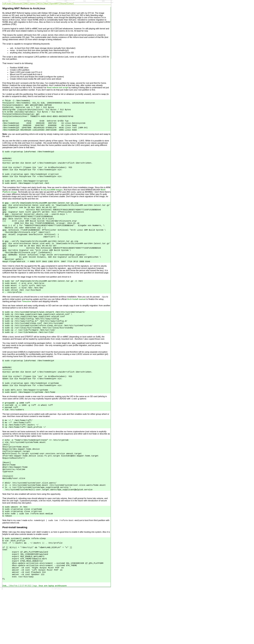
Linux (71, 4)
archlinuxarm (61, 640)
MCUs (40, 4)
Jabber (33, 4)
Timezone (26, 325)
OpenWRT (54, 4)
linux (41, 640)
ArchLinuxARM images (52, 201)
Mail (46, 4)
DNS (26, 4)
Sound (63, 4)
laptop (51, 640)
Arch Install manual (76, 323)
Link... (6, 640)
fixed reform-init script (57, 87)
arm (46, 640)
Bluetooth (18, 4)
